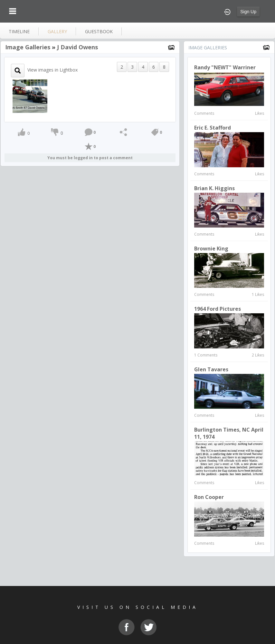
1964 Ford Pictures (218, 309)
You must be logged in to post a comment (90, 158)
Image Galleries (28, 47)
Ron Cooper (209, 497)
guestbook (99, 31)
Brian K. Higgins (214, 188)
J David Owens (77, 47)
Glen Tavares (211, 369)
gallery (57, 31)
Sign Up (248, 12)
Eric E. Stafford (213, 128)
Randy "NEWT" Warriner (225, 67)
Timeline (19, 31)
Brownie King (211, 249)
